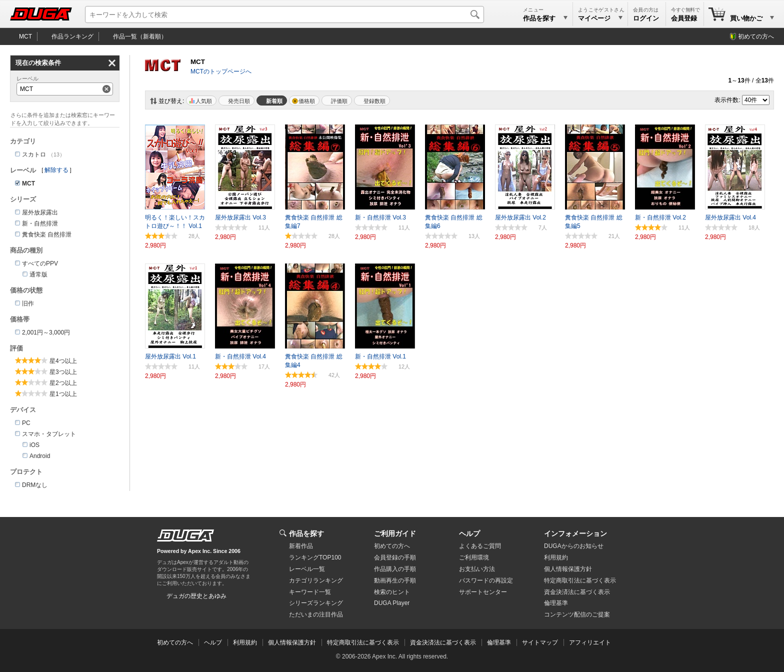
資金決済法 (577, 592)
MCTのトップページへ (221, 71)
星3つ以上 (63, 372)
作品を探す (306, 533)
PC (26, 423)
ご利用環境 (474, 557)
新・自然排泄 (40, 223)
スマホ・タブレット (49, 434)
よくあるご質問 (480, 546)
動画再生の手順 (395, 580)
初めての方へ (756, 36)
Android (40, 456)
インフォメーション (575, 533)
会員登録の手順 (395, 557)
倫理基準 (556, 603)
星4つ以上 (63, 361)
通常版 (38, 274)
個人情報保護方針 (568, 569)
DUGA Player (392, 603)
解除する (56, 170)
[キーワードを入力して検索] (284, 14)
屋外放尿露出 (40, 212)
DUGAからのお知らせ (574, 546)
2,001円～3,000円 (46, 332)
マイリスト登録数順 (372, 100)
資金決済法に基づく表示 (443, 642)
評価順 (339, 101)
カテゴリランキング (316, 580)
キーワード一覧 (310, 592)
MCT (25, 36)
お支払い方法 (477, 569)
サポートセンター (483, 592)
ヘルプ (469, 533)
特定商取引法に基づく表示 (363, 642)
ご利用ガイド (395, 533)
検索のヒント (392, 592)
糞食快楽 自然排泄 (47, 234)
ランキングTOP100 (315, 557)
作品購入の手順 (395, 569)
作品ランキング (72, 36)
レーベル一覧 (307, 569)
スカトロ (34, 154)
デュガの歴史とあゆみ (196, 596)
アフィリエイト (590, 642)
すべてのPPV (40, 263)
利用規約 (556, 557)
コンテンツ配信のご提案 (577, 614)
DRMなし (35, 485)
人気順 (204, 101)
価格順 (307, 101)
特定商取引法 (580, 580)
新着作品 (301, 546)
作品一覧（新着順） (140, 36)
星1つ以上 (63, 394)
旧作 (28, 303)
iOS (34, 445)
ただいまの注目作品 (316, 614)
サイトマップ (540, 642)
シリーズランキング (316, 603)
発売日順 (239, 101)
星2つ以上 (63, 383)
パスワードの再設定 (486, 580)
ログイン (646, 18)
